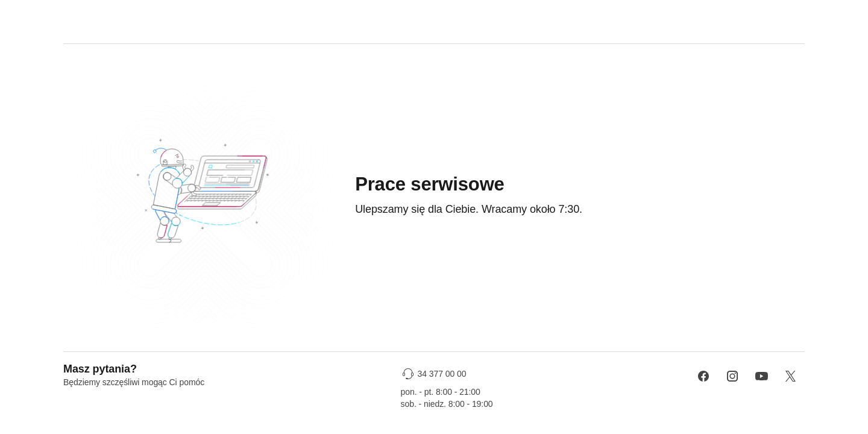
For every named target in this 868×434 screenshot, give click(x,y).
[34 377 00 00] (436, 374)
